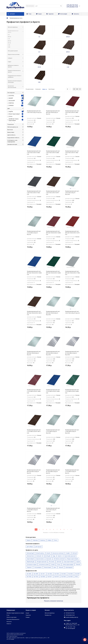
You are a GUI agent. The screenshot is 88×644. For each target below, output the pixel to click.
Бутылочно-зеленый (58, 553)
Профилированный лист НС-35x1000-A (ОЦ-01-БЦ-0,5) (53, 471)
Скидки (28, 617)
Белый (48, 553)
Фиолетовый (48, 567)
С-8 (9, 35)
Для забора (30, 547)
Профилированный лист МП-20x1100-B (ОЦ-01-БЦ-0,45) (53, 313)
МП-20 (9, 37)
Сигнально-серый (32, 564)
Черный (61, 567)
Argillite (11, 111)
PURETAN (11, 103)
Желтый (75, 553)
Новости (9, 624)
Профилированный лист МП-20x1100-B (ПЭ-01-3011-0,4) (73, 233)
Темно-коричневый (68, 564)
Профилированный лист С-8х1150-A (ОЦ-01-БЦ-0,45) (72, 193)
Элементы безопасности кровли (16, 71)
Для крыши (38, 547)
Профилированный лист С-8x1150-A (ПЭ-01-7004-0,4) (72, 153)
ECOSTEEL (11, 96)
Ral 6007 (77, 574)
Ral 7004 (29, 577)
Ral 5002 (50, 574)
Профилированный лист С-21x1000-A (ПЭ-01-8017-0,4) (34, 431)
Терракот (29, 567)
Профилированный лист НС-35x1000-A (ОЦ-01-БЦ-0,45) (72, 353)
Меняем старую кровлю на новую (15, 613)
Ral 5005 (57, 574)
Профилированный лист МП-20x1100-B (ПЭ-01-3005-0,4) (54, 233)
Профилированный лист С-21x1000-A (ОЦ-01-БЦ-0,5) (72, 471)
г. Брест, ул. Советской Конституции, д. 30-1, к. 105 (72, 624)
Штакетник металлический (16, 87)
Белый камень (40, 553)
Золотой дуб (47, 556)
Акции (39, 14)
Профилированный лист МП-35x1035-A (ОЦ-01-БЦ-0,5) (34, 471)
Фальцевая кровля (13, 51)
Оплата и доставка (12, 617)
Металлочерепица (16, 27)
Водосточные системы (16, 54)
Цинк (55, 567)
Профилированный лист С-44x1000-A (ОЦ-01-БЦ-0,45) (72, 431)
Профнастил (48, 615)
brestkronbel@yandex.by (72, 617)
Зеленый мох (30, 556)
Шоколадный (69, 567)
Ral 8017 (50, 577)
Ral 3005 (29, 574)
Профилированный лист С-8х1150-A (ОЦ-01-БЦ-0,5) (72, 312)
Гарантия (50, 14)
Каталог (47, 610)
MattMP (11, 98)
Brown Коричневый (14, 114)
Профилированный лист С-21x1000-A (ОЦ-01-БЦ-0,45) (53, 431)
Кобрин (49, 540)
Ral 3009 (36, 574)
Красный (49, 559)
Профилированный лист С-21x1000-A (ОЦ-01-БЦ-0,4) (34, 233)
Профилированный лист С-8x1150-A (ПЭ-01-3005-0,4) (72, 112)
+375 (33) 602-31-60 (70, 615)
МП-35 (9, 41)
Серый (78, 562)
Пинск (56, 540)
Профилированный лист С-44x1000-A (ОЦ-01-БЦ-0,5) (34, 510)
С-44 (9, 45)
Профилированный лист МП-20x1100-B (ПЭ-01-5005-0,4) (34, 273)
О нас (29, 14)
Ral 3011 (43, 574)
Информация (11, 610)
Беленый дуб (30, 553)
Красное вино (40, 559)
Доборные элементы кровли (16, 66)
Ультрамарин (38, 567)
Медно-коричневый (73, 559)
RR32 (77, 577)
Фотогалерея (63, 14)
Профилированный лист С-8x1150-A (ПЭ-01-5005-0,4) (34, 153)
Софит (16, 62)
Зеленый (39, 556)
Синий (53, 564)
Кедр (54, 556)
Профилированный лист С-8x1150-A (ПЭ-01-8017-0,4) (53, 193)
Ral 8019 (57, 577)
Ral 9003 (64, 577)
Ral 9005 (71, 577)
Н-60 (9, 47)
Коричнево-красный (70, 556)
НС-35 (9, 43)
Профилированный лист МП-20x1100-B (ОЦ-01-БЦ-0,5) (34, 353)
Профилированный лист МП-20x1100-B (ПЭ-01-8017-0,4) (34, 313)
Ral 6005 (71, 574)
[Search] (49, 6)
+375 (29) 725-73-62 (70, 613)
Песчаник (52, 562)
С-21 (9, 39)
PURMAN (11, 105)
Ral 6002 (64, 574)
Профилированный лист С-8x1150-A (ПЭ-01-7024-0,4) (34, 193)
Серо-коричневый (69, 562)
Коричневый (30, 559)
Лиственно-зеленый (59, 559)
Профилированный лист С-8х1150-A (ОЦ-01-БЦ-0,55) (53, 510)
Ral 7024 (36, 577)
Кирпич (60, 556)
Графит (68, 553)
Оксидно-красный (42, 562)
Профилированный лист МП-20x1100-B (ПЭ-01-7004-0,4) (73, 273)
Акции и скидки (31, 610)
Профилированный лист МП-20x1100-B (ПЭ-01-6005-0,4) (54, 273)
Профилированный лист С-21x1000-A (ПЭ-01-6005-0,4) (72, 391)
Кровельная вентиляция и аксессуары (15, 82)
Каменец (43, 540)
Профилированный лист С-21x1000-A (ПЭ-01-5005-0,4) (53, 391)
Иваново (35, 540)
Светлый (59, 562)
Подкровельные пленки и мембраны (15, 76)
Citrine (11, 116)
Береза (29, 540)
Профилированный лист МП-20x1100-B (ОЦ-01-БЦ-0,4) (53, 112)
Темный (78, 564)
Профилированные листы (16, 32)
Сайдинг (16, 58)
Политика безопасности (13, 619)
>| (71, 529)
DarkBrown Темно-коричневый (14, 120)
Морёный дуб (30, 562)
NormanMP (12, 101)
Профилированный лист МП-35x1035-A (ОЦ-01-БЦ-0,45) (53, 353)
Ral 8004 (43, 577)
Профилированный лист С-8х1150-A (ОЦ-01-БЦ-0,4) (34, 112)
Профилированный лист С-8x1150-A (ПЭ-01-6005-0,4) (53, 153)
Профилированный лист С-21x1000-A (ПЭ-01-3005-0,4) (34, 391)
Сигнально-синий (44, 564)
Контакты (75, 14)
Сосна (59, 564)
